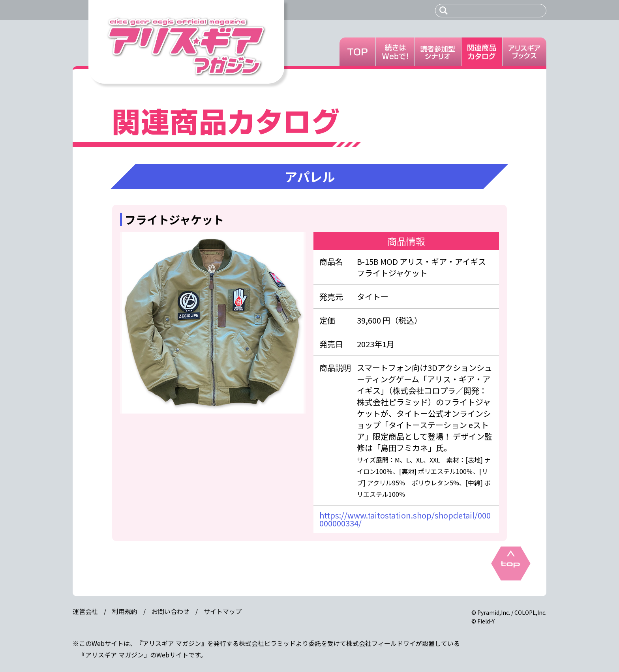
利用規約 (125, 611)
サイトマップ (223, 611)
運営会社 (85, 611)
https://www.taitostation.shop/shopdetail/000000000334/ (405, 519)
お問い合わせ (171, 611)
